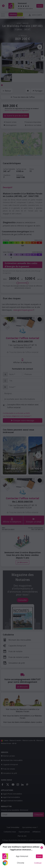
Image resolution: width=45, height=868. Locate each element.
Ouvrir (39, 856)
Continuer (38, 863)
